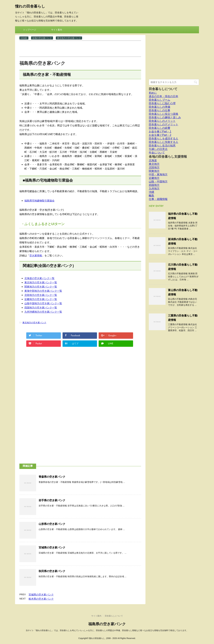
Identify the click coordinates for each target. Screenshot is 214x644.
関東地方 (154, 171)
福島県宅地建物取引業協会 (39, 201)
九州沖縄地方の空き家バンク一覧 (43, 312)
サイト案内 (57, 30)
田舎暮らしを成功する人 (164, 138)
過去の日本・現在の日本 (164, 96)
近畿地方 (154, 178)
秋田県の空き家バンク (52, 571)
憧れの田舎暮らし (30, 7)
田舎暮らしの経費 (159, 128)
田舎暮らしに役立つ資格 (164, 114)
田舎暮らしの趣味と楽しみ (165, 117)
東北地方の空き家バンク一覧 (41, 282)
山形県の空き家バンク (52, 524)
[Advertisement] (80, 48)
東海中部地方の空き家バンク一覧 (43, 291)
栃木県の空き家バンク (41, 599)
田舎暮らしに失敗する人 (164, 142)
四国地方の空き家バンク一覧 (41, 308)
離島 (151, 196)
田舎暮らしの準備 (159, 107)
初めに (153, 93)
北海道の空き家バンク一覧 (39, 278)
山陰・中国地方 (158, 182)
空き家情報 (36, 255)
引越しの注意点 (158, 149)
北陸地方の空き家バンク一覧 (41, 295)
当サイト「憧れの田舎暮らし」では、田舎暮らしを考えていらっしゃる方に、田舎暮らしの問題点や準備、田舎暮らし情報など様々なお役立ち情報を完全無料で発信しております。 (107, 630)
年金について (157, 153)
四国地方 (154, 185)
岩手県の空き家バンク (52, 500)
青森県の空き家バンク (52, 477)
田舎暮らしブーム (159, 100)
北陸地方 (154, 167)
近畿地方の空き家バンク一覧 (41, 299)
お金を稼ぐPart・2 (160, 135)
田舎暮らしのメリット (162, 121)
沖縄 (151, 192)
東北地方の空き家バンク (34, 323)
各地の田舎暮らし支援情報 (168, 157)
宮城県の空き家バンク (52, 548)
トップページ (30, 30)
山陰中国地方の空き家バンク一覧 (43, 303)
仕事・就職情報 (158, 199)
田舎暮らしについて (163, 89)
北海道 (153, 160)
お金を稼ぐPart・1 (160, 131)
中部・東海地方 (158, 174)
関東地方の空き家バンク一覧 (41, 287)
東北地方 (154, 164)
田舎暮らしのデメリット (164, 124)
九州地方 (154, 189)
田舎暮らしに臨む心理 (162, 103)
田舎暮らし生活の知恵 (162, 146)
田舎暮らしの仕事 (159, 110)
